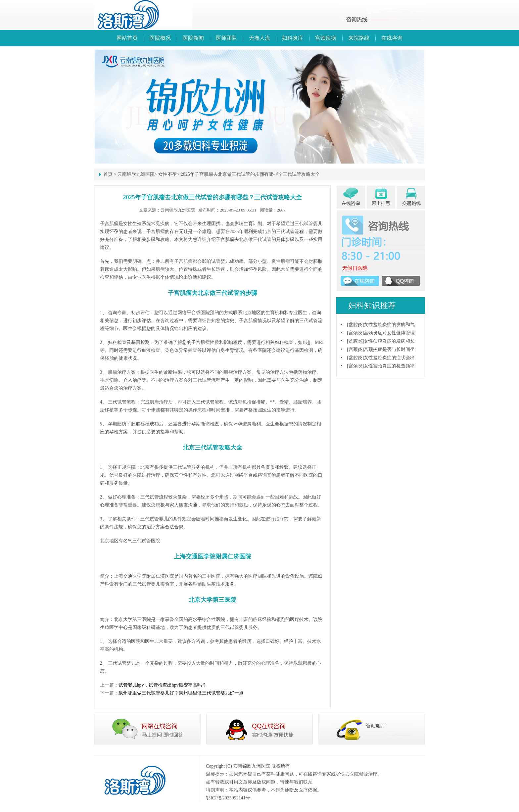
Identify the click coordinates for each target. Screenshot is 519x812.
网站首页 (127, 38)
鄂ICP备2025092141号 (228, 798)
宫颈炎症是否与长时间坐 (389, 349)
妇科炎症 (293, 38)
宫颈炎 (355, 333)
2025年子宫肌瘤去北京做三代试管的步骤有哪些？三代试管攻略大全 (250, 174)
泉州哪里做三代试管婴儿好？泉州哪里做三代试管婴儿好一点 (181, 693)
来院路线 (359, 38)
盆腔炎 (355, 325)
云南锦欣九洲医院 (136, 174)
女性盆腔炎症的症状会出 (389, 358)
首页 (108, 174)
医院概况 (160, 38)
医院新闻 (193, 38)
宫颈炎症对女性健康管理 (389, 333)
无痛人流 (259, 38)
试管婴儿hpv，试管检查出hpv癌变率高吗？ (163, 685)
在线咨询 (392, 38)
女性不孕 (167, 174)
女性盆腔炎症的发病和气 (389, 325)
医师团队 (226, 38)
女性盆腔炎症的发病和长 (389, 341)
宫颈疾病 (326, 38)
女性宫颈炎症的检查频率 (389, 366)
